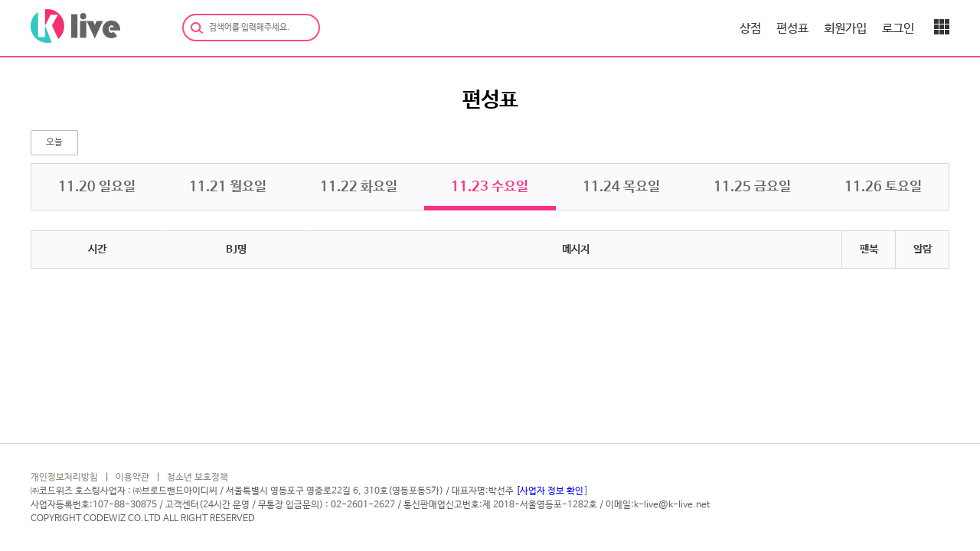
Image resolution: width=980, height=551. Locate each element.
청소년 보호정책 (198, 478)
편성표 (792, 29)
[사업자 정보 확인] (552, 491)
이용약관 (132, 478)
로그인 (898, 29)
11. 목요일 (621, 187)
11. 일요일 (97, 187)
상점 (750, 29)
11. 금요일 (752, 187)
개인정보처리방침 (64, 478)
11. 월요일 (228, 187)
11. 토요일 (883, 187)
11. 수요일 (490, 187)
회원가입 (845, 29)
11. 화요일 (359, 187)
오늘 (54, 142)
